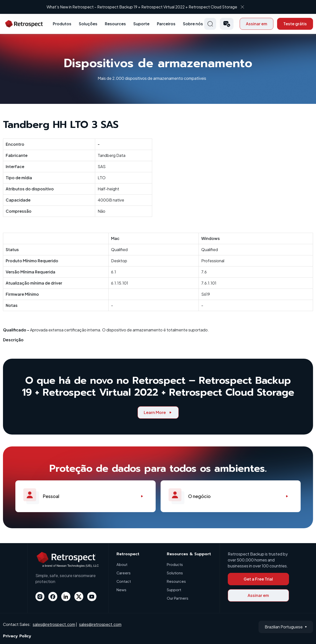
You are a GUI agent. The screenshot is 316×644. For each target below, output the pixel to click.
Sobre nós (193, 24)
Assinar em (257, 24)
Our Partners (178, 598)
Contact (124, 581)
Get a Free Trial (258, 579)
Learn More (158, 412)
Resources (115, 24)
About (122, 564)
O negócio (231, 496)
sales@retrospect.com (54, 624)
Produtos (62, 24)
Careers (124, 573)
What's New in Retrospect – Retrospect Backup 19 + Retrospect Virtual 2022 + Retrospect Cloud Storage (154, 7)
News (121, 590)
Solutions (175, 573)
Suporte (141, 24)
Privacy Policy (17, 636)
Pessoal (86, 496)
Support (174, 590)
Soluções (88, 24)
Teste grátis (295, 24)
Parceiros (166, 24)
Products (175, 564)
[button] (227, 24)
